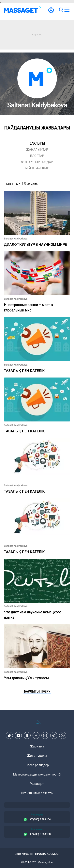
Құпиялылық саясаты (37, 793)
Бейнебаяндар (37, 168)
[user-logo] (51, 12)
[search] (61, 10)
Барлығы (37, 144)
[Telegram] (54, 736)
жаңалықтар (37, 150)
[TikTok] (9, 736)
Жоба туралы (37, 756)
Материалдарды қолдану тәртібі (37, 774)
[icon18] (37, 726)
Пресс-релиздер (37, 765)
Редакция (37, 784)
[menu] (67, 10)
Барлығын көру (37, 691)
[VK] (27, 736)
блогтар (37, 156)
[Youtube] (18, 736)
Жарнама (37, 746)
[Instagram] (45, 736)
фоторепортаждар (37, 162)
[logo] (22, 10)
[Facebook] (36, 736)
